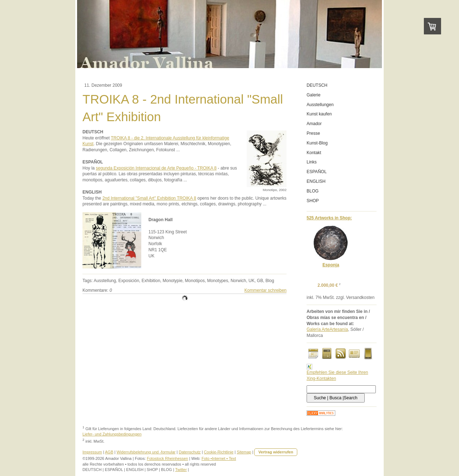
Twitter (181, 470)
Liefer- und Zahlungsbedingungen (112, 434)
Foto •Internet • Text (219, 458)
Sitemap (244, 452)
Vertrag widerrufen (276, 452)
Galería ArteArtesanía (327, 329)
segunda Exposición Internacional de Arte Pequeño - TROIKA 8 (156, 168)
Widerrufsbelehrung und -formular (146, 452)
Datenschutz (190, 452)
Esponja (331, 265)
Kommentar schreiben (266, 290)
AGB (109, 452)
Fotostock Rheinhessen (168, 458)
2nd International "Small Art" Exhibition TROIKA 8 (149, 198)
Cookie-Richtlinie (219, 452)
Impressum (92, 452)
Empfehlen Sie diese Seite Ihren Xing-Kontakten (337, 372)
